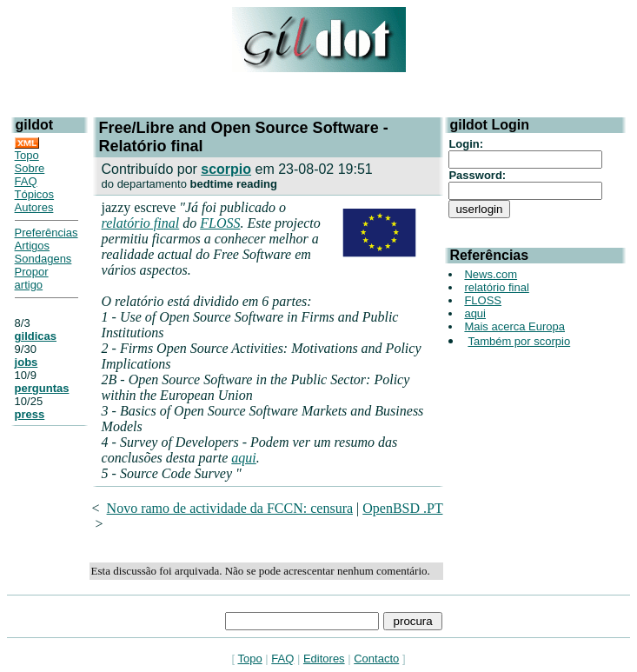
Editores (324, 659)
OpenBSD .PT (402, 508)
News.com (491, 274)
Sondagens (43, 259)
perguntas (42, 388)
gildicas (36, 336)
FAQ (26, 181)
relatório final (141, 223)
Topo (27, 155)
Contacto (376, 659)
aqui (243, 458)
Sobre (30, 168)
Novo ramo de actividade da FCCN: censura (230, 508)
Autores (34, 207)
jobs (27, 362)
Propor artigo (32, 278)
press (30, 414)
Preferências (46, 233)
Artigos (32, 246)
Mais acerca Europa (514, 326)
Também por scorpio (519, 341)
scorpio (226, 169)
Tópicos (35, 194)
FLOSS (220, 223)
